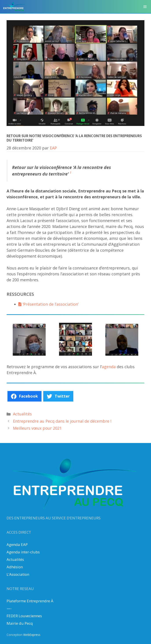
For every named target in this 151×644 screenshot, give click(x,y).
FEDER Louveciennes (24, 616)
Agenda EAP (17, 544)
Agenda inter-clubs (23, 552)
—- (9, 608)
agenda (109, 367)
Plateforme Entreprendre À (30, 601)
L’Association (18, 574)
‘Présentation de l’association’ (49, 304)
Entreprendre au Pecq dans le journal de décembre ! (62, 421)
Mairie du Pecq (20, 623)
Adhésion (15, 567)
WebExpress (32, 635)
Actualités (22, 414)
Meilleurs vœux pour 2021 (37, 428)
